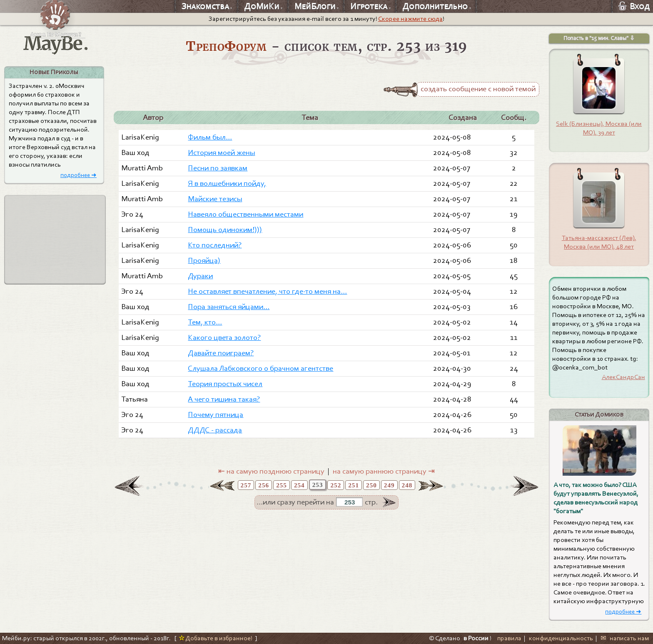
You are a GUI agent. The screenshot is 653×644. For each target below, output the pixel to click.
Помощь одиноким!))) (225, 230)
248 (407, 485)
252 (336, 485)
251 (354, 485)
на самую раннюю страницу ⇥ (384, 471)
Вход (634, 6)
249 (389, 485)
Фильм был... (210, 137)
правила (509, 638)
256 (264, 485)
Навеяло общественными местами (245, 214)
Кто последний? (215, 245)
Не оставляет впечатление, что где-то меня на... (267, 291)
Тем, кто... (205, 322)
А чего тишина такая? (224, 399)
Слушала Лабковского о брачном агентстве (260, 368)
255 (282, 485)
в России (476, 638)
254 (299, 485)
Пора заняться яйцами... (229, 307)
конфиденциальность (561, 638)
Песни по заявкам (218, 168)
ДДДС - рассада (215, 430)
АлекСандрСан (623, 377)
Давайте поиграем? (221, 353)
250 (371, 485)
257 (246, 485)
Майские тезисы (215, 199)
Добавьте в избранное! (216, 638)
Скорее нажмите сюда (410, 19)
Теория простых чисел (225, 384)
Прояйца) (204, 260)
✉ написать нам (625, 638)
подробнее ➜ (79, 175)
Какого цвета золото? (224, 337)
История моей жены (221, 152)
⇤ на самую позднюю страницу (271, 471)
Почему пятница (216, 414)
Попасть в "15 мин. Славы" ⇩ (599, 38)
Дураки (200, 276)
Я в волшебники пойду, (227, 183)
